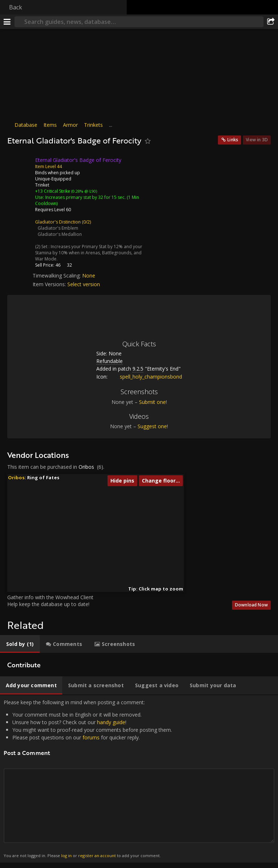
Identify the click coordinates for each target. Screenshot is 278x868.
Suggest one (152, 426)
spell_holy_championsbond (146, 377)
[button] (69, 542)
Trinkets (93, 125)
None (89, 276)
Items (50, 125)
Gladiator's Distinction (58, 222)
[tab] (20, 644)
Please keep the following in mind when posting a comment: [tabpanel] (139, 779)
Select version (84, 284)
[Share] (271, 22)
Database (26, 125)
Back (16, 7)
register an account (97, 856)
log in (66, 856)
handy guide (111, 722)
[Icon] (20, 166)
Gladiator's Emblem (58, 228)
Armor (70, 125)
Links (233, 140)
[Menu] (7, 22)
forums (91, 737)
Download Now (251, 605)
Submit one (152, 402)
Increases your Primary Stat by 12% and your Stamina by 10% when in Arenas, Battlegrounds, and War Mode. (89, 253)
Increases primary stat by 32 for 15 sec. (85, 197)
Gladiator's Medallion (60, 234)
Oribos (86, 467)
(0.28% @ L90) (84, 191)
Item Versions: (50, 284)
